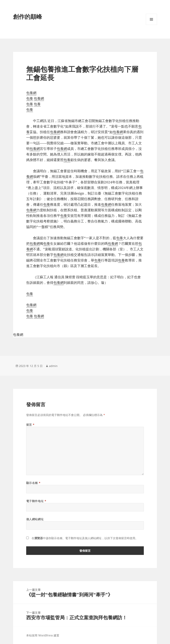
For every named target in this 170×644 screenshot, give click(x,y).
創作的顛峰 (27, 16)
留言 (30, 425)
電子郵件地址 (36, 501)
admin (53, 366)
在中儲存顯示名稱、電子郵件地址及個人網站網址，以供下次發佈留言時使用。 (85, 538)
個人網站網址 (35, 519)
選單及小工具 (151, 25)
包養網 (31, 93)
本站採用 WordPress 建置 (43, 635)
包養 (30, 98)
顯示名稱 (33, 483)
